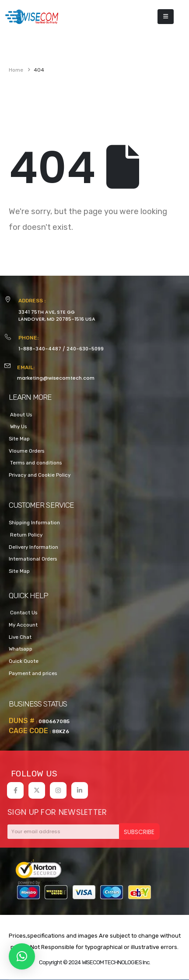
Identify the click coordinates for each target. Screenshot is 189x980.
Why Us (18, 426)
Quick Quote (24, 661)
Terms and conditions (35, 463)
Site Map (19, 439)
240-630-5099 (85, 349)
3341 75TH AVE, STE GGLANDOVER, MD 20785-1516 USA (57, 315)
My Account (23, 625)
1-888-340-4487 (40, 349)
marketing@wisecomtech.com (56, 378)
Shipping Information (34, 523)
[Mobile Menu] (166, 17)
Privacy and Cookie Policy (40, 475)
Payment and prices (33, 673)
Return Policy (26, 535)
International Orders (33, 559)
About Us (20, 415)
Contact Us (23, 613)
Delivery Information (33, 547)
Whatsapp (21, 649)
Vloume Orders (26, 451)
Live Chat (20, 637)
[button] (22, 956)
